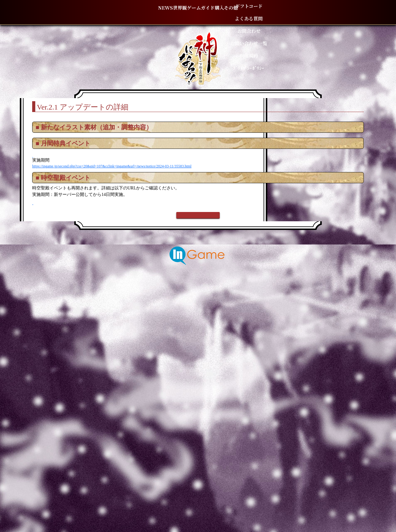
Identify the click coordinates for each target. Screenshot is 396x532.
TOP (81, 89)
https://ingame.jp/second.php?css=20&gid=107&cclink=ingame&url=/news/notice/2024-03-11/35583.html (166, 335)
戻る (198, 462)
